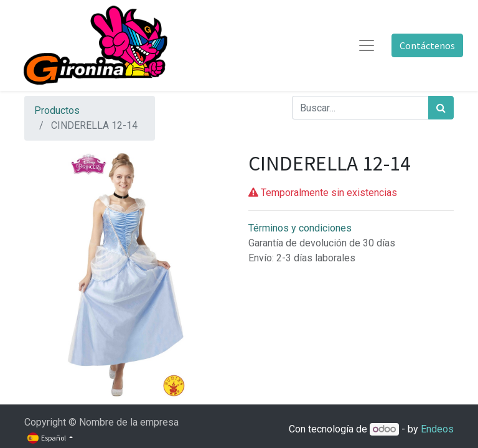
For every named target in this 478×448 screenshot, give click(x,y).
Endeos (437, 429)
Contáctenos (427, 45)
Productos (57, 110)
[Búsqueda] (441, 108)
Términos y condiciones (300, 228)
